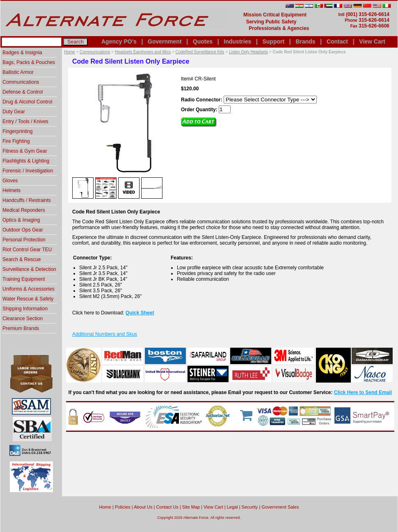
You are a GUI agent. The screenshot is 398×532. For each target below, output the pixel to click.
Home (70, 52)
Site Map (191, 507)
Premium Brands (21, 328)
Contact (337, 41)
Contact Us (167, 507)
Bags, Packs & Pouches (29, 62)
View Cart (372, 41)
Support (273, 41)
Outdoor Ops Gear (23, 230)
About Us (143, 507)
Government (165, 41)
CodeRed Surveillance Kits (200, 52)
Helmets (11, 190)
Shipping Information (25, 309)
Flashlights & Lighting (26, 161)
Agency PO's (119, 41)
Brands (305, 41)
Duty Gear (14, 112)
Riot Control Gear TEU (27, 250)
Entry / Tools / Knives (25, 122)
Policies (123, 507)
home (105, 507)
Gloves (10, 181)
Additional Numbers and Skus (105, 334)
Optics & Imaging (21, 220)
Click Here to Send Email (363, 392)
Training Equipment (24, 279)
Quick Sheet (140, 313)
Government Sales (280, 507)
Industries (237, 41)
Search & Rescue (22, 259)
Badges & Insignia (22, 53)
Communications (95, 52)
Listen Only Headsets (248, 52)
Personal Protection (24, 240)
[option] (83, 188)
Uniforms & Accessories (29, 289)
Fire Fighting (16, 141)
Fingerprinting (17, 131)
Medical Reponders (24, 210)
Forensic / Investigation (28, 171)
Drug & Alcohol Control (27, 102)
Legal (232, 507)
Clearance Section (23, 319)
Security (250, 507)
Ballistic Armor (18, 72)
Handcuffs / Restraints (27, 200)
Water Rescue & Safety (28, 299)
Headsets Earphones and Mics (143, 52)
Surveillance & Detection (29, 269)
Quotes (203, 41)
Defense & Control (23, 92)
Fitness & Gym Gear (25, 151)
